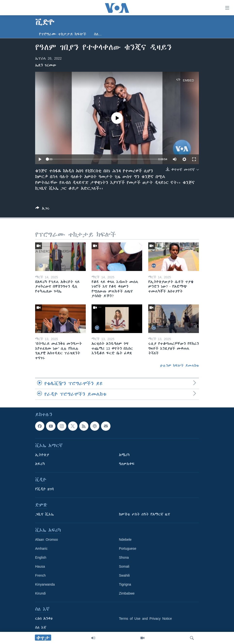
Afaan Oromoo (47, 540)
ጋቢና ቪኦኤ (44, 515)
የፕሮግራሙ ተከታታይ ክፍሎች (63, 34)
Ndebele (125, 540)
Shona (124, 558)
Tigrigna (125, 585)
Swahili (124, 576)
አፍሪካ (40, 464)
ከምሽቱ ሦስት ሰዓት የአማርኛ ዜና (144, 515)
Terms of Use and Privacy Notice (145, 619)
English (41, 558)
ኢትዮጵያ (42, 455)
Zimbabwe (127, 594)
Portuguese (128, 549)
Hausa (40, 567)
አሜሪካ (124, 455)
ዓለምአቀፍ (127, 464)
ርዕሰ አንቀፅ (44, 619)
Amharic (41, 549)
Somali (124, 567)
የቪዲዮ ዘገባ (44, 489)
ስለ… (98, 34)
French (40, 576)
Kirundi (40, 594)
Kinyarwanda (45, 585)
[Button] (43, 209)
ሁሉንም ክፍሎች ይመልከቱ (179, 366)
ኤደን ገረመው (46, 65)
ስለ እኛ (41, 628)
